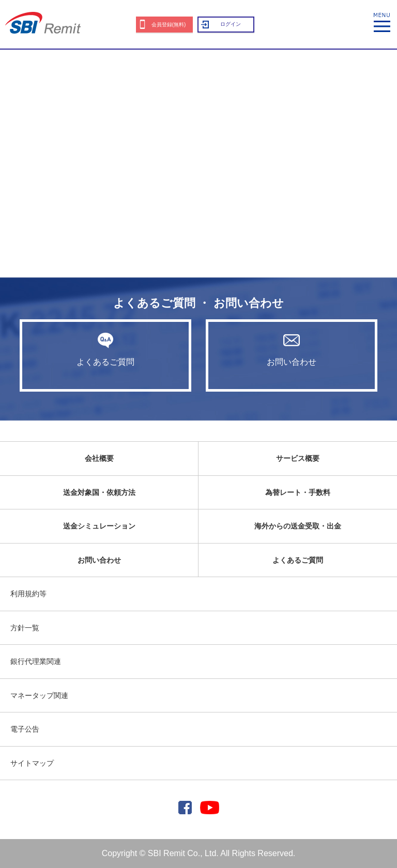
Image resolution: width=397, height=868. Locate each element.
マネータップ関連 (39, 695)
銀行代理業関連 (36, 661)
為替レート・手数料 (298, 492)
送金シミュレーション (99, 526)
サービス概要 (298, 458)
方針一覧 (25, 628)
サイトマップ (32, 763)
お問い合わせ (292, 349)
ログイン (231, 24)
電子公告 (25, 729)
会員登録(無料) (169, 25)
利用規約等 (28, 594)
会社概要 (99, 458)
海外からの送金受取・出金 (298, 526)
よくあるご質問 (105, 349)
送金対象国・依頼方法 (99, 492)
